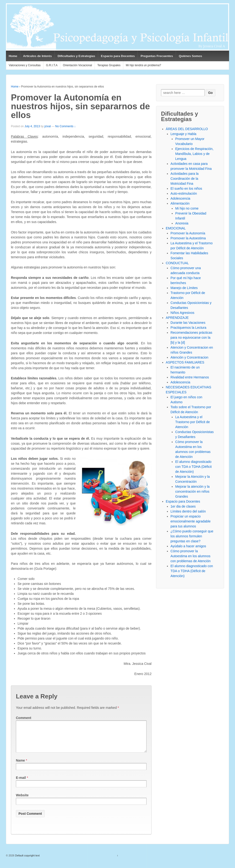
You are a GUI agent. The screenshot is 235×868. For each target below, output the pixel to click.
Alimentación (180, 203)
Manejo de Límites (184, 288)
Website (22, 801)
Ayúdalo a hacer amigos (188, 546)
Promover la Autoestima (188, 238)
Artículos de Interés (37, 56)
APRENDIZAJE (177, 318)
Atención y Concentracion (189, 357)
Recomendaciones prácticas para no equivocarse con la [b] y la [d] (191, 338)
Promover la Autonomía (188, 233)
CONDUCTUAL (177, 263)
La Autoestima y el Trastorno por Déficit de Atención (193, 422)
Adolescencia (180, 198)
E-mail (21, 783)
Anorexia (182, 223)
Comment (24, 718)
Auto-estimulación (184, 193)
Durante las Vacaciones (188, 323)
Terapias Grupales (109, 65)
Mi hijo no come (187, 208)
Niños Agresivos (182, 313)
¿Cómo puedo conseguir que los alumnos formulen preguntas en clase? (192, 536)
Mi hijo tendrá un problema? (144, 65)
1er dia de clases (183, 506)
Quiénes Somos (190, 56)
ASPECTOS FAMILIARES (185, 362)
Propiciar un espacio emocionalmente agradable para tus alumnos (191, 521)
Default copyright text (27, 861)
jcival (48, 126)
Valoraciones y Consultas (25, 65)
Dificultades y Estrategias (76, 56)
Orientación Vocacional (77, 65)
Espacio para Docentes (118, 56)
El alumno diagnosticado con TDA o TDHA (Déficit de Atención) (194, 467)
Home (13, 56)
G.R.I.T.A (52, 65)
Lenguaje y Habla (183, 134)
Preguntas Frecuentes (157, 56)
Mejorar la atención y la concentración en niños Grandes (192, 491)
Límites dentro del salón (188, 511)
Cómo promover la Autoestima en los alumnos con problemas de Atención (191, 556)
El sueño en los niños (186, 189)
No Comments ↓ (65, 126)
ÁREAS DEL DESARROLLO (187, 129)
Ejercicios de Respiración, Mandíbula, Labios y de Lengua (194, 154)
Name (20, 766)
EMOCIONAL (176, 228)
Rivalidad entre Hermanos (190, 377)
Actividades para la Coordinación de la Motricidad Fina (184, 179)
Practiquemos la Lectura (188, 328)
